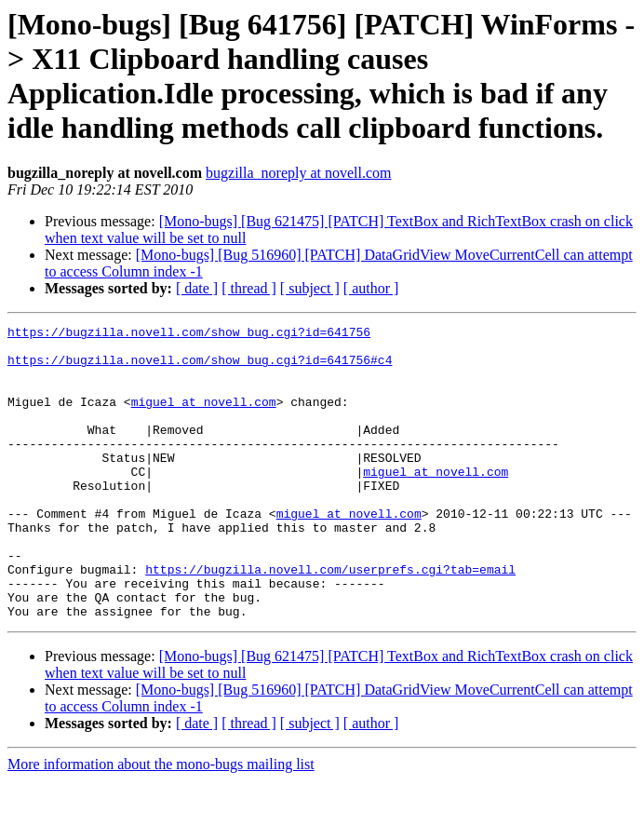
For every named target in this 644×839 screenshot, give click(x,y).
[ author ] (371, 288)
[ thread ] (249, 288)
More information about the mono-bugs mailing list (161, 823)
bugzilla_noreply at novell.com (299, 173)
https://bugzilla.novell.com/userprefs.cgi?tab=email (330, 619)
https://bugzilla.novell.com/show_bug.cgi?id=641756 (189, 334)
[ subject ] (310, 288)
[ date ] (197, 288)
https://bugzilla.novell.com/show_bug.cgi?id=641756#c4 (200, 368)
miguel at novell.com (204, 418)
